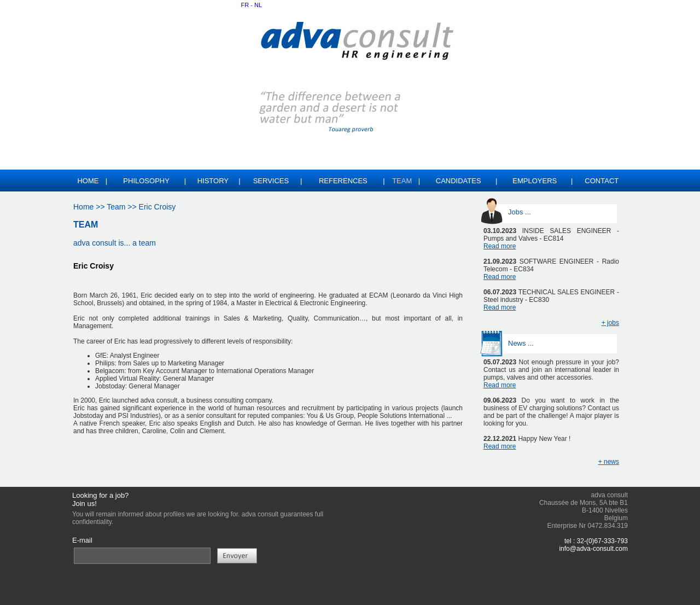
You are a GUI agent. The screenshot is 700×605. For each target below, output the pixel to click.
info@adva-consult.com (593, 549)
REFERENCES (343, 181)
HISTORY (213, 181)
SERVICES (271, 181)
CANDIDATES (459, 181)
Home (88, 181)
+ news (609, 462)
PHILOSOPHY (146, 181)
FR (245, 5)
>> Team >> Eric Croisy (135, 207)
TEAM (86, 225)
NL (258, 5)
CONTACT (602, 181)
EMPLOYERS (535, 181)
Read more (500, 246)
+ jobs (610, 323)
